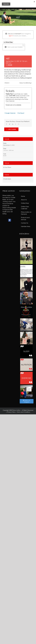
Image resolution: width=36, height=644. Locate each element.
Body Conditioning (25, 83)
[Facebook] (10, 220)
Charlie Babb (7, 179)
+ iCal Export (21, 113)
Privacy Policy (11, 412)
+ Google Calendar (10, 113)
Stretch (7, 83)
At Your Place (7, 167)
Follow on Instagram (27, 401)
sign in (11, 36)
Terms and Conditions (24, 412)
